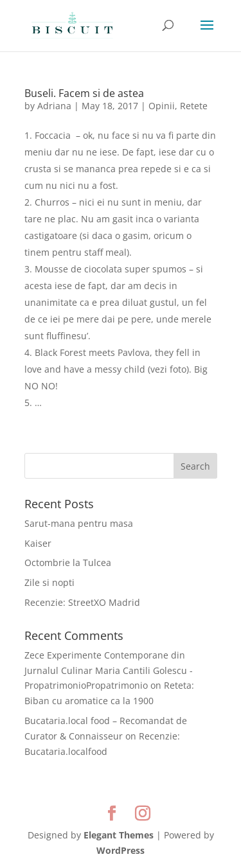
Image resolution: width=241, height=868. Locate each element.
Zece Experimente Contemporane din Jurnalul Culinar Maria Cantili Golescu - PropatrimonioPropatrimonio (109, 670)
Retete (194, 106)
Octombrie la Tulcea (68, 562)
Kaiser (38, 543)
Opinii (162, 106)
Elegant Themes (119, 835)
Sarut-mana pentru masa (79, 523)
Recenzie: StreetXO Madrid (82, 602)
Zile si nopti (49, 582)
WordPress (121, 850)
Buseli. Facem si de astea (84, 93)
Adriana (54, 106)
